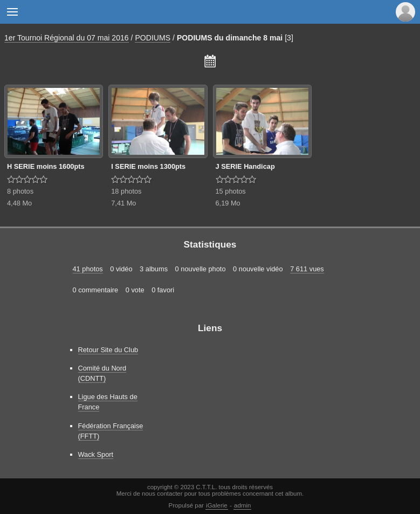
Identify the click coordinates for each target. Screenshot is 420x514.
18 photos (126, 191)
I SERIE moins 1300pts (148, 166)
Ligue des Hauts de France (108, 402)
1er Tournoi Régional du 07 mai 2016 (67, 38)
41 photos (88, 269)
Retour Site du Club (108, 350)
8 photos (20, 191)
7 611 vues (307, 269)
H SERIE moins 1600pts (46, 166)
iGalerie (217, 505)
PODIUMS (153, 38)
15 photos (231, 191)
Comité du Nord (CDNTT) (102, 373)
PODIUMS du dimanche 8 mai (230, 38)
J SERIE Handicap (245, 166)
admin (242, 505)
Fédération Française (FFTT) (111, 431)
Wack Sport (96, 454)
